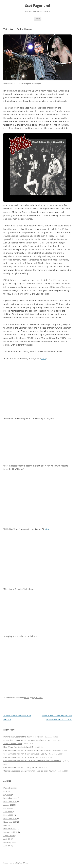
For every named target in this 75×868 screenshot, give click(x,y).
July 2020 (7, 808)
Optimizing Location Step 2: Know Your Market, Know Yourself (29, 771)
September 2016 (10, 832)
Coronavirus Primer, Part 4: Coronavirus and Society (25, 754)
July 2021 (7, 795)
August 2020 (9, 805)
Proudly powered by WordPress (16, 863)
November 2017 (10, 822)
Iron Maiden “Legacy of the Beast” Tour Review (23, 737)
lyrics (43, 358)
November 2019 (10, 818)
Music (27, 698)
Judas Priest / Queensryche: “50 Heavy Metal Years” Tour (27, 740)
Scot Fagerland (38, 6)
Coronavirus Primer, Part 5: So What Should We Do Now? (27, 750)
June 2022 (7, 791)
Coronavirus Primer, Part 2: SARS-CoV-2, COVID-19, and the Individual (32, 761)
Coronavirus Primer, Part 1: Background (20, 767)
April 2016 (8, 839)
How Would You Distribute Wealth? (18, 747)
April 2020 (8, 812)
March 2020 (8, 815)
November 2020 (10, 801)
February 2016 (9, 842)
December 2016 (10, 829)
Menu (38, 19)
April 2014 (8, 846)
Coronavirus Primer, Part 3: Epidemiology (21, 757)
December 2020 (10, 798)
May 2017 (7, 825)
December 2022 (10, 788)
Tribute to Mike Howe (13, 744)
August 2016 (9, 836)
